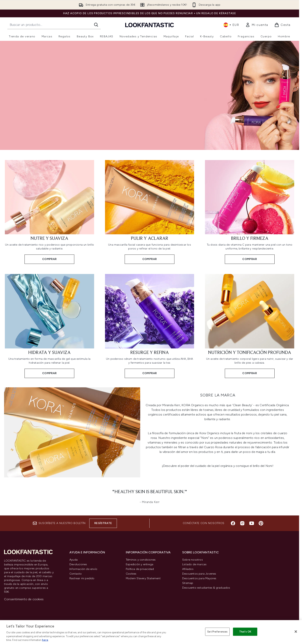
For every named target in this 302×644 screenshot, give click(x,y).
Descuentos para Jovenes (199, 574)
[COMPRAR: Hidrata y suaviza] (49, 326)
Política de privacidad (140, 569)
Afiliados (188, 569)
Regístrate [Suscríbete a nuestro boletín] (103, 523)
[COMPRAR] (72, 434)
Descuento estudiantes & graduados (206, 588)
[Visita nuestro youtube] (252, 523)
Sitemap (188, 583)
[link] (257, 25)
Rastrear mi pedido (82, 578)
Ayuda (74, 560)
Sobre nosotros (193, 560)
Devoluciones (78, 564)
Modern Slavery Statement (143, 578)
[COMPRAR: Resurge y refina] (150, 326)
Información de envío (83, 569)
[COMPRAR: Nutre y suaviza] (49, 212)
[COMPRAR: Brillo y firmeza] (250, 212)
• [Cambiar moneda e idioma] (231, 25)
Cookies (131, 574)
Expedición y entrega (140, 564)
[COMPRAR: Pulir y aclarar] (150, 212)
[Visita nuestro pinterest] (261, 523)
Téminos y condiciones (141, 560)
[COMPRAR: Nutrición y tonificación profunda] (250, 326)
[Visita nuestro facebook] (233, 523)
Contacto (76, 574)
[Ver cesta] (282, 25)
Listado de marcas (194, 564)
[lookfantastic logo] (150, 25)
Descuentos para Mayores (199, 578)
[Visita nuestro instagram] (242, 523)
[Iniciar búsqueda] (96, 25)
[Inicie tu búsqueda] (54, 25)
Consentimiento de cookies (24, 599)
